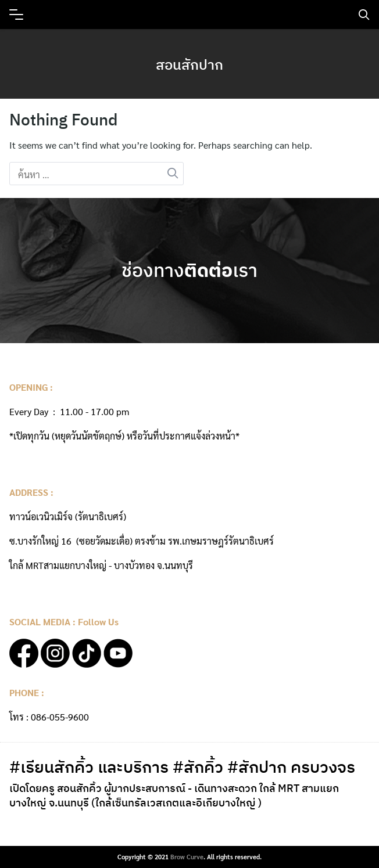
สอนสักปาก (189, 64)
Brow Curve (187, 857)
